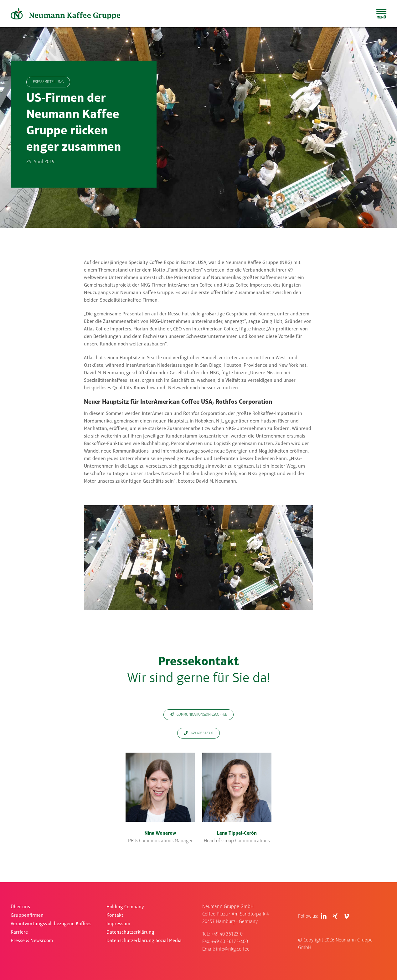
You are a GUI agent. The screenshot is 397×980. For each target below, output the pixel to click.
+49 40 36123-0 (227, 934)
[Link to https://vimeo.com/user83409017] (347, 916)
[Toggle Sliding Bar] (381, 14)
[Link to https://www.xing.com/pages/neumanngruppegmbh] (335, 916)
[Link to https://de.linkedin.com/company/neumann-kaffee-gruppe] (324, 916)
